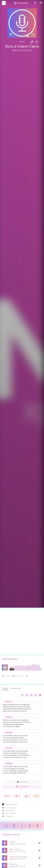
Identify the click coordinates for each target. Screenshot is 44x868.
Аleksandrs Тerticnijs (10, 805)
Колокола (13, 864)
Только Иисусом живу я (19, 857)
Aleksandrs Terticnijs (22, 50)
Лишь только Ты (15, 849)
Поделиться (22, 787)
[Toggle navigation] (41, 3)
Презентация (16, 688)
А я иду (12, 842)
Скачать (22, 782)
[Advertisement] (22, 632)
